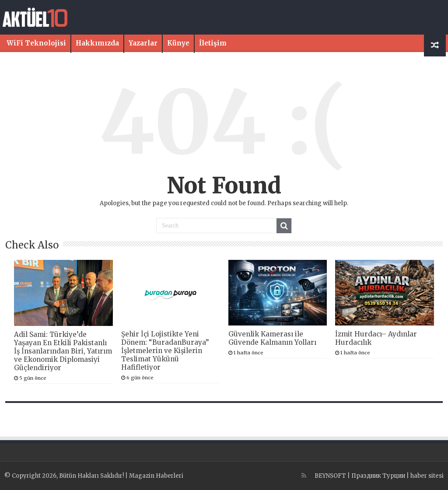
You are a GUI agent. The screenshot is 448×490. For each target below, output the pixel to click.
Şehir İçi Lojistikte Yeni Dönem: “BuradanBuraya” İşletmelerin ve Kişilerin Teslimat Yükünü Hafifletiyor (165, 351)
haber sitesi (427, 476)
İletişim (213, 43)
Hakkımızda (97, 43)
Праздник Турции (378, 476)
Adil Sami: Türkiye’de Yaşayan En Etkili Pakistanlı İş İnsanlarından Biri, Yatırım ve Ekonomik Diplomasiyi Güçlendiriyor (63, 351)
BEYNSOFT (330, 476)
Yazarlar (143, 43)
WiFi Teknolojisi (36, 43)
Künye (178, 43)
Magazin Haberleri (156, 476)
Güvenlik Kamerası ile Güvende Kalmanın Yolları (272, 338)
